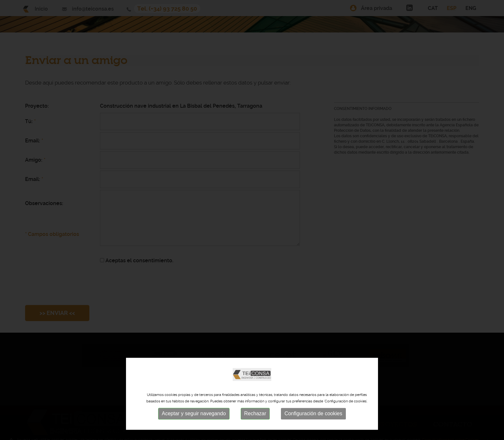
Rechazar (255, 425)
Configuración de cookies (313, 425)
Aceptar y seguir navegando (194, 425)
